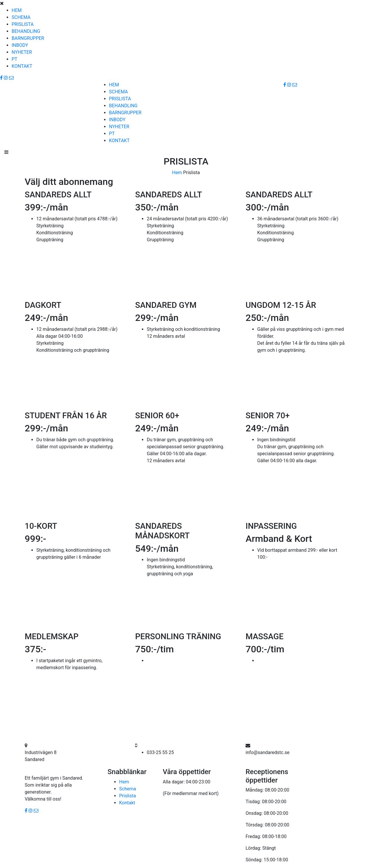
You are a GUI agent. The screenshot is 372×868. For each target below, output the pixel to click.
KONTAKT (22, 66)
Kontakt (127, 803)
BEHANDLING (26, 31)
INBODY (20, 45)
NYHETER (22, 52)
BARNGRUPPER (28, 38)
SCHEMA (21, 17)
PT (15, 59)
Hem (177, 173)
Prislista (128, 796)
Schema (128, 789)
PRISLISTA (23, 24)
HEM (17, 10)
